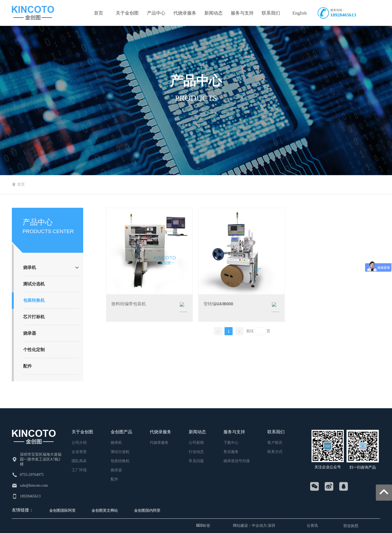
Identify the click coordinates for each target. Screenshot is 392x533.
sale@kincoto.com (34, 485)
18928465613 (343, 15)
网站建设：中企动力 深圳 (254, 525)
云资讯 (312, 525)
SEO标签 (203, 525)
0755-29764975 (32, 475)
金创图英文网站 (105, 510)
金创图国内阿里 (147, 510)
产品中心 (196, 81)
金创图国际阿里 (62, 510)
